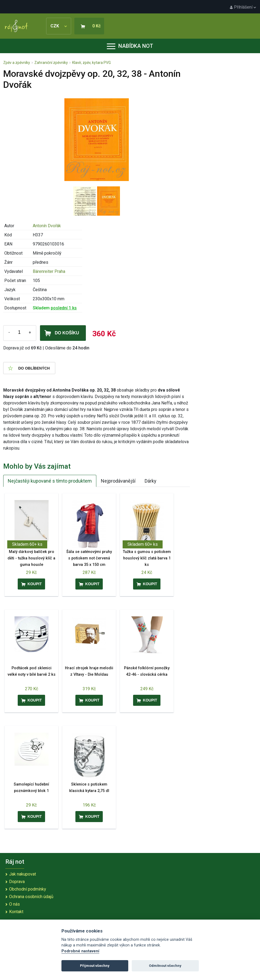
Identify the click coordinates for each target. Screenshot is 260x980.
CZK (59, 26)
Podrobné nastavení (80, 951)
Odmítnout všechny (165, 966)
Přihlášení (243, 7)
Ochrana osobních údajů (31, 897)
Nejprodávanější (118, 481)
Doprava (17, 882)
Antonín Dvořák (47, 226)
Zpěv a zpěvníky (17, 63)
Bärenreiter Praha (49, 271)
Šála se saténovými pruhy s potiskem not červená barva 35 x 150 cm (89, 558)
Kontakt (16, 912)
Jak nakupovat (23, 874)
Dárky (151, 481)
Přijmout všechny (95, 966)
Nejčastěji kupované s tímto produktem (50, 481)
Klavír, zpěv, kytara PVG (91, 63)
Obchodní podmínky (28, 889)
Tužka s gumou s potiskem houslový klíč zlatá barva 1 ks (147, 558)
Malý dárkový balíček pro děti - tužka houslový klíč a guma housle (31, 558)
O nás (14, 904)
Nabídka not (130, 46)
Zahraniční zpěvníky (51, 63)
